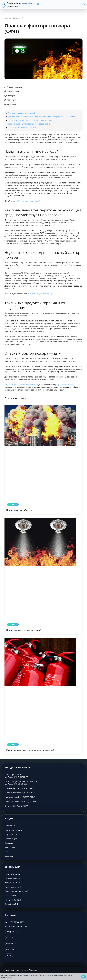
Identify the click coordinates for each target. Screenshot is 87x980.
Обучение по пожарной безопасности (21, 385)
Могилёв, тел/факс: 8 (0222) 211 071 (21, 797)
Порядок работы (12, 878)
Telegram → (11, 931)
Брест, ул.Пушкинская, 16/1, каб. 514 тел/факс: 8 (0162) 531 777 (21, 783)
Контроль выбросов (14, 830)
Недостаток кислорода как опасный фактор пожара (31, 120)
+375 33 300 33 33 (17, 922)
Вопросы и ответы (13, 883)
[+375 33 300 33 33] (7, 922)
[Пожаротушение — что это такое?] (43, 576)
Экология (9, 843)
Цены (7, 852)
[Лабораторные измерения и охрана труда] (19, 4)
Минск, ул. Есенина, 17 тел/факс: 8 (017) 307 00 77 (16, 776)
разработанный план (65, 385)
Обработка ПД (11, 904)
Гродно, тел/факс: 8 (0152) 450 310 (20, 793)
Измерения (10, 826)
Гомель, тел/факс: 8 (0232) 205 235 (20, 788)
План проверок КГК (14, 887)
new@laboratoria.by (18, 927)
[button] (46, 4)
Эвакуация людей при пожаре (40, 294)
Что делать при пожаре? (29, 201)
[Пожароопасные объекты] (43, 460)
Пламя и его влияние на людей (22, 113)
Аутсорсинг (10, 847)
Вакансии (9, 856)
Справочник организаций (16, 891)
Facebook (10, 943)
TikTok (9, 955)
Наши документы (13, 874)
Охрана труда (11, 834)
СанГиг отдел (11, 839)
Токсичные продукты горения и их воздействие (29, 124)
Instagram (11, 949)
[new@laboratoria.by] (7, 927)
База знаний (11, 895)
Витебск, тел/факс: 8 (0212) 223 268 (21, 801)
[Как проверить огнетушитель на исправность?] (43, 696)
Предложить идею (13, 900)
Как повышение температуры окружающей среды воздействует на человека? (42, 117)
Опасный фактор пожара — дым (22, 127)
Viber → (10, 937)
